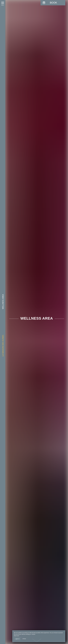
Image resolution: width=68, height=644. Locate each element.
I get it (17, 639)
